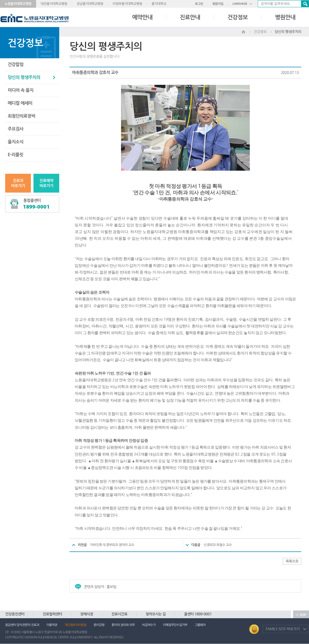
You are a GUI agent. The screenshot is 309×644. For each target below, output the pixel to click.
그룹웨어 (200, 625)
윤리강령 (99, 625)
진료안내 (190, 17)
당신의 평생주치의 (24, 77)
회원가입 (218, 4)
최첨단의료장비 (22, 116)
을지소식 (16, 142)
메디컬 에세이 (20, 103)
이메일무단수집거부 (175, 625)
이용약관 (52, 625)
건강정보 (238, 17)
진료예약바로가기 (46, 183)
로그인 (199, 4)
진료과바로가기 (18, 183)
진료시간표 (119, 614)
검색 (305, 4)
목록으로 (292, 561)
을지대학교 (159, 4)
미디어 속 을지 (21, 90)
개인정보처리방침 (76, 625)
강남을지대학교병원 (90, 4)
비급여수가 (149, 625)
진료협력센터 (52, 614)
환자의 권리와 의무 (123, 625)
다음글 (196, 545)
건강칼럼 (16, 65)
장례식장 (87, 614)
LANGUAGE (240, 4)
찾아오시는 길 (156, 614)
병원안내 (285, 17)
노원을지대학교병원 (18, 4)
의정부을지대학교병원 (127, 4)
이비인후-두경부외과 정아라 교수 (112, 545)
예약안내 (142, 17)
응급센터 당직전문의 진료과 (22, 625)
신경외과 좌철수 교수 (218, 545)
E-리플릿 (15, 155)
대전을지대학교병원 (54, 4)
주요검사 (16, 129)
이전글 (82, 545)
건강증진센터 (15, 614)
